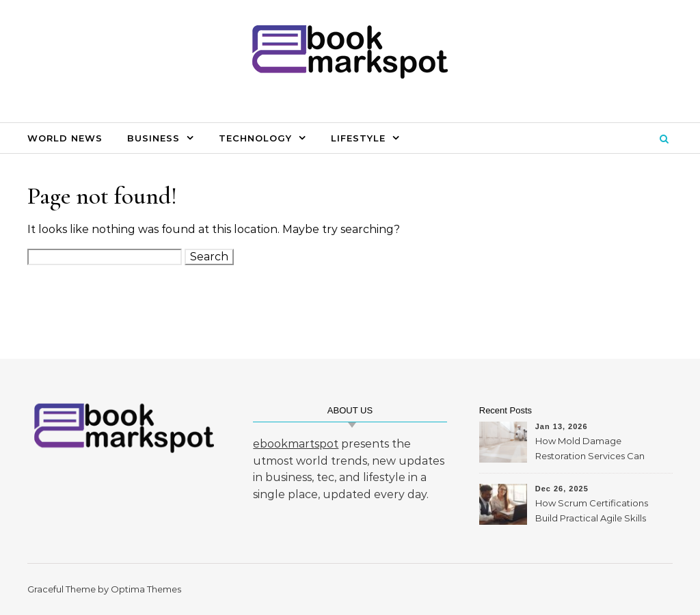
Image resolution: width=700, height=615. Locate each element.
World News (65, 138)
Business (153, 138)
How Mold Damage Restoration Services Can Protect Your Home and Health (590, 450)
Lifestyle (358, 138)
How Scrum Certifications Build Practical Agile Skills (592, 510)
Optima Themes (146, 589)
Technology (255, 138)
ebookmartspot (296, 444)
